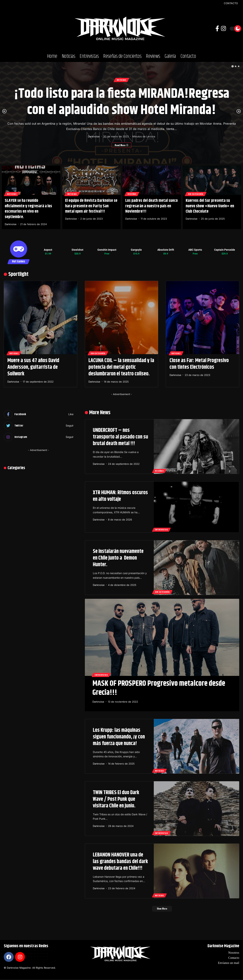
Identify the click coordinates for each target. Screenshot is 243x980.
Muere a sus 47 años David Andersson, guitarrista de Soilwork (33, 367)
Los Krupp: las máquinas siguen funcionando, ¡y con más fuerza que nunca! (119, 737)
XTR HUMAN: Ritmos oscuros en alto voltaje (120, 496)
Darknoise (94, 137)
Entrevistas (162, 529)
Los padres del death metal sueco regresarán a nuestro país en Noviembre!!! (151, 206)
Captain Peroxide (225, 250)
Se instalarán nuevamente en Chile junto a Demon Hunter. (118, 558)
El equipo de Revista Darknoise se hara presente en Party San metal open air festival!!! (91, 206)
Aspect (48, 250)
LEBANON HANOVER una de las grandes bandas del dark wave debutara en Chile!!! (120, 862)
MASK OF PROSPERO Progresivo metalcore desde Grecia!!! (159, 688)
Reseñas (133, 194)
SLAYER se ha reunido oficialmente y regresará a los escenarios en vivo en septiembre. (28, 209)
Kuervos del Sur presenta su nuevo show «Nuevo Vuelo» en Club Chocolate (210, 206)
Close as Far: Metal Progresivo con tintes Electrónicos (199, 364)
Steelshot (77, 250)
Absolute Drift (166, 250)
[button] (233, 66)
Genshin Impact (107, 250)
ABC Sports (195, 250)
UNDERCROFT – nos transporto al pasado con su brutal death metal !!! (120, 437)
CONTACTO (231, 3)
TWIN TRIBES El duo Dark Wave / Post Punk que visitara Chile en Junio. (116, 799)
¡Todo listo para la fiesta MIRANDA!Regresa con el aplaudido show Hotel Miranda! (122, 102)
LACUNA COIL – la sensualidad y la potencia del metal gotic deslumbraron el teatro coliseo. (121, 367)
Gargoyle (136, 250)
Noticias (121, 80)
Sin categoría (197, 194)
